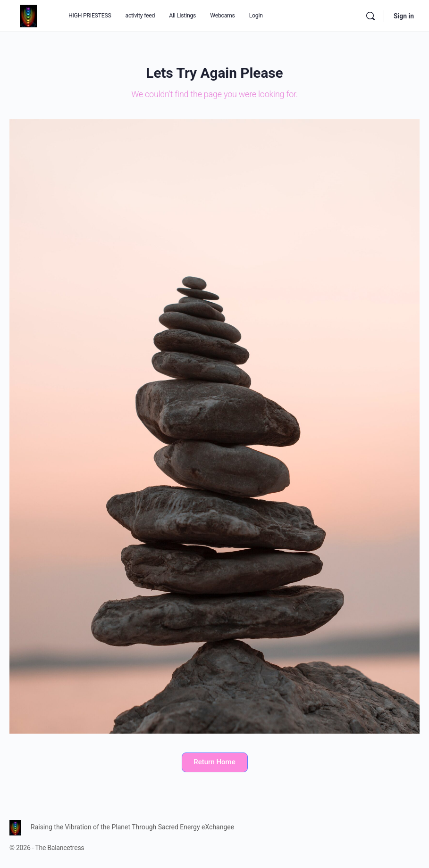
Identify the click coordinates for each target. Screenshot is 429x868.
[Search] (370, 16)
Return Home (214, 762)
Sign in (404, 16)
